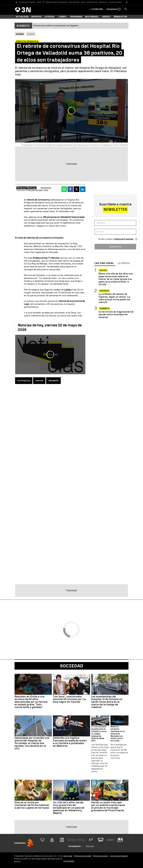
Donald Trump (92, 2)
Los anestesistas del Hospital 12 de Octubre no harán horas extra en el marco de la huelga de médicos (107, 702)
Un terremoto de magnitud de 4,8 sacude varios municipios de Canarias (116, 314)
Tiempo (62, 17)
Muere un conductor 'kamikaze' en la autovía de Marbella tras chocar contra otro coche (118, 734)
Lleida (68, 290)
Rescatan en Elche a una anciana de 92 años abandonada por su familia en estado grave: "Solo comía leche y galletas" (31, 702)
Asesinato (104, 291)
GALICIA (103, 270)
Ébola (83, 2)
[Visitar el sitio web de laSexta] (52, 840)
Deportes (36, 17)
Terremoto (104, 309)
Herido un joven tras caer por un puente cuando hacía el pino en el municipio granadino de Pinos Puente (108, 806)
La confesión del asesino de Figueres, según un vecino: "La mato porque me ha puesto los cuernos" (114, 298)
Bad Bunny (103, 2)
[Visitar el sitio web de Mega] (81, 840)
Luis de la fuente (115, 2)
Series (106, 17)
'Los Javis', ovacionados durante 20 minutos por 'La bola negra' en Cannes (69, 699)
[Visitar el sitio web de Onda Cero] (101, 840)
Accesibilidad (69, 861)
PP (43, 2)
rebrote (39, 381)
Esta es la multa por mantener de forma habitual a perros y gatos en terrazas (32, 805)
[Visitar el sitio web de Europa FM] (110, 840)
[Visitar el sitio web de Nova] (71, 840)
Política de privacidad (83, 856)
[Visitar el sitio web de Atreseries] (91, 840)
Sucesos (31, 34)
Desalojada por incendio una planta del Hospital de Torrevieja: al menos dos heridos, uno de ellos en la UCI (32, 743)
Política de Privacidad (124, 239)
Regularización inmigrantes (56, 2)
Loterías (49, 17)
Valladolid (53, 381)
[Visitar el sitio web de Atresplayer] (76, 846)
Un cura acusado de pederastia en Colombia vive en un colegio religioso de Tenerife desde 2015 (99, 734)
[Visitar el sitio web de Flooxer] (90, 846)
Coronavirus (24, 381)
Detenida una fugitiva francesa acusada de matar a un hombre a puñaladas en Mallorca (70, 742)
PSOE (39, 2)
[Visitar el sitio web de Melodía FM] (120, 840)
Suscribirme (115, 247)
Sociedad (72, 666)
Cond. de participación (119, 856)
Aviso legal (68, 856)
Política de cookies (100, 856)
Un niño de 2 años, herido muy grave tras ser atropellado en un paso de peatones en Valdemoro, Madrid (69, 808)
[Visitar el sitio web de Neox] (62, 840)
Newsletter (121, 17)
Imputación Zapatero (27, 2)
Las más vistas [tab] (104, 263)
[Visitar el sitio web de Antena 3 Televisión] (42, 840)
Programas (76, 17)
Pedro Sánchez (74, 2)
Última (97, 9)
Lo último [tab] (124, 263)
